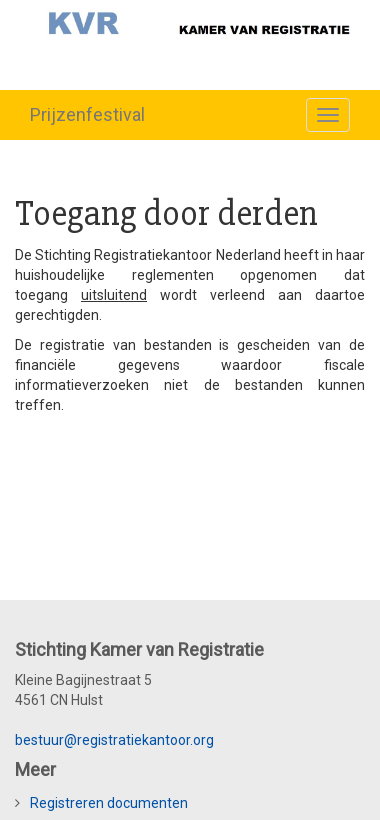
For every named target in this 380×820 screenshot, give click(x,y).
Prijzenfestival (87, 114)
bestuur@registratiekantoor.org (114, 740)
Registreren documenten (109, 803)
